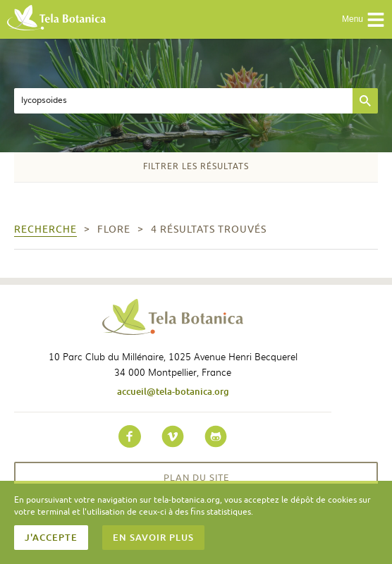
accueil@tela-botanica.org (173, 391)
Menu (363, 20)
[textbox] (183, 101)
